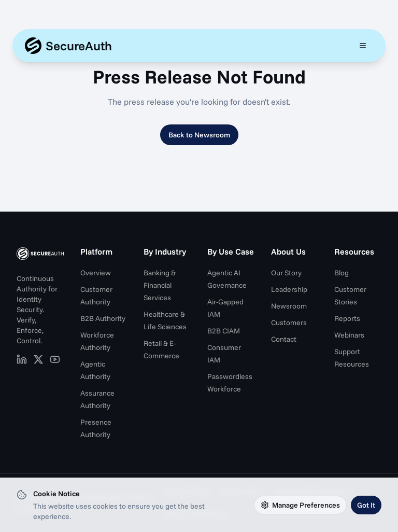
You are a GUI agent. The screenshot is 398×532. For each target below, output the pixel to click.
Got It (366, 505)
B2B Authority (103, 318)
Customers (289, 323)
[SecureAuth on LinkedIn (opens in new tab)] (22, 359)
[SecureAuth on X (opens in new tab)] (38, 359)
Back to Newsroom (199, 135)
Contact (284, 339)
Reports (347, 318)
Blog (342, 273)
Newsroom (289, 306)
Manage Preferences (300, 505)
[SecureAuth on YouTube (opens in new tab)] (55, 359)
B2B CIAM (224, 331)
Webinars (349, 335)
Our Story (286, 273)
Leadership (289, 289)
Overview (96, 273)
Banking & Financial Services (160, 285)
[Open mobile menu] (363, 46)
